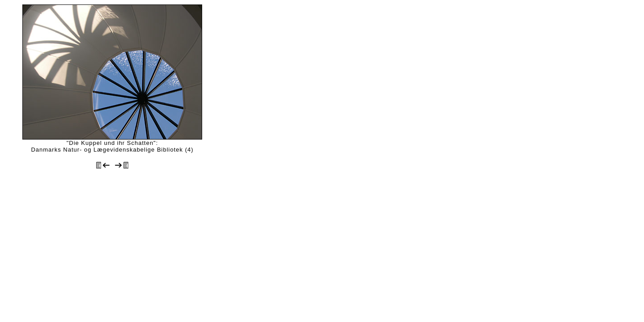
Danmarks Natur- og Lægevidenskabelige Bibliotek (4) (112, 150)
